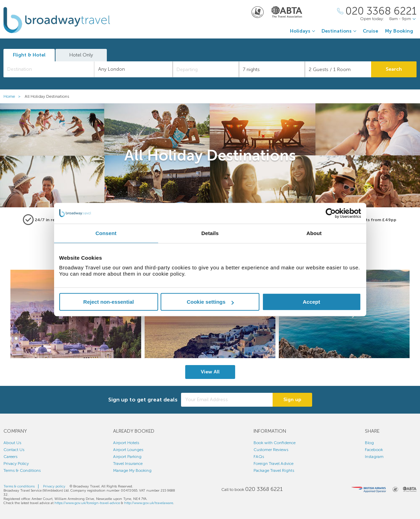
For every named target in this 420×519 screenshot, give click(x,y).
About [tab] (314, 233)
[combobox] (49, 69)
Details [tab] (210, 233)
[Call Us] (377, 11)
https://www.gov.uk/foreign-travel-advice (87, 503)
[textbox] (52, 69)
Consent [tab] (106, 233)
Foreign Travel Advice (273, 464)
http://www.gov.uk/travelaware (149, 503)
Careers (10, 457)
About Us (12, 443)
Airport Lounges (128, 450)
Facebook (374, 450)
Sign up (292, 400)
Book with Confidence (275, 443)
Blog (369, 443)
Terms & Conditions (22, 470)
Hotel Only (81, 55)
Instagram (374, 457)
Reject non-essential (109, 302)
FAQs (259, 457)
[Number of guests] (338, 69)
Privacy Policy (16, 464)
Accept (311, 302)
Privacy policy (54, 486)
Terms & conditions (19, 486)
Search (394, 69)
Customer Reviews (271, 450)
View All (210, 372)
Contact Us (14, 450)
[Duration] (272, 69)
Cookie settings (210, 302)
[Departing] (206, 69)
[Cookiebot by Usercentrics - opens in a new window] (331, 213)
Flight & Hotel (29, 55)
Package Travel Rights (274, 470)
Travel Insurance (128, 464)
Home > (14, 96)
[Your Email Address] (227, 400)
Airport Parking (127, 457)
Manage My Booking (132, 470)
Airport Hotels (126, 443)
